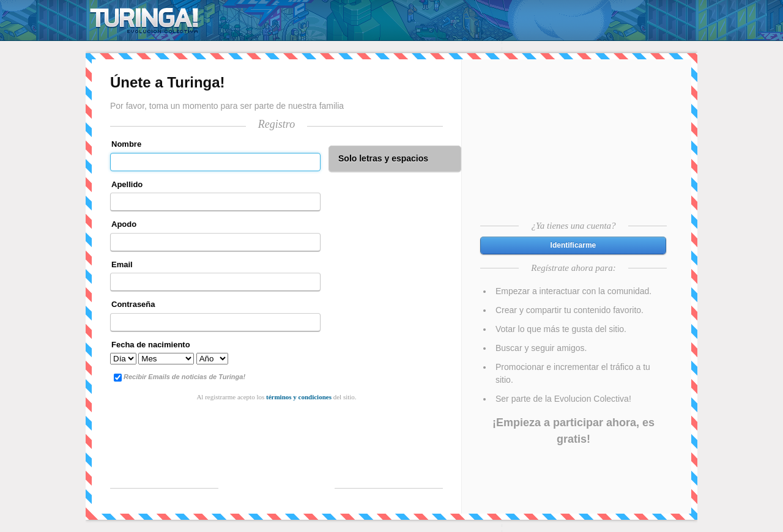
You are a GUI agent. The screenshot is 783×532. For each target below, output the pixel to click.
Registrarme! (277, 487)
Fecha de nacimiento (151, 345)
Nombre (126, 144)
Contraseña (133, 304)
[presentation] (276, 432)
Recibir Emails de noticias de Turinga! (180, 377)
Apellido (127, 184)
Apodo (124, 224)
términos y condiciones (299, 397)
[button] (573, 246)
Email (122, 264)
